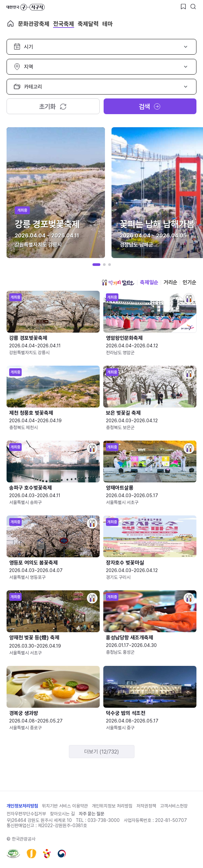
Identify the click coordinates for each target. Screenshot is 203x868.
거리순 (171, 282)
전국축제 (64, 24)
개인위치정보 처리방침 (112, 806)
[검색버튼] (193, 7)
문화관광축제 (34, 24)
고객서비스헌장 (174, 806)
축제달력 (88, 24)
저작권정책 (146, 806)
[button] (96, 265)
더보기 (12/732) (102, 752)
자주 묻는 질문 (91, 814)
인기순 (190, 282)
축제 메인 (10, 24)
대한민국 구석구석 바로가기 (26, 7)
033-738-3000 (104, 820)
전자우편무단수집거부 (26, 814)
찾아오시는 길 (62, 814)
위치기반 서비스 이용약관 (65, 806)
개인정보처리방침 (22, 806)
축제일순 (149, 282)
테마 (108, 24)
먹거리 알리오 (118, 283)
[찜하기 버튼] (183, 7)
